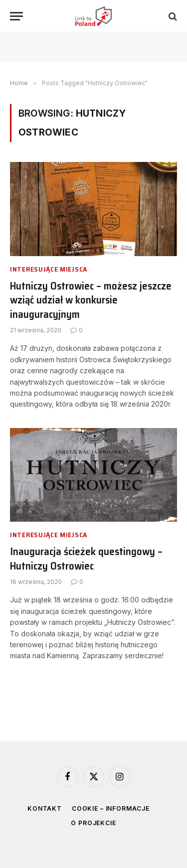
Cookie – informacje (111, 808)
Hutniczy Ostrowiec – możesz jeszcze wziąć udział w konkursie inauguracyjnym (91, 300)
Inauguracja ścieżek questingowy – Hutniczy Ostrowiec (86, 559)
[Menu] (16, 16)
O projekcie (93, 823)
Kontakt (45, 808)
